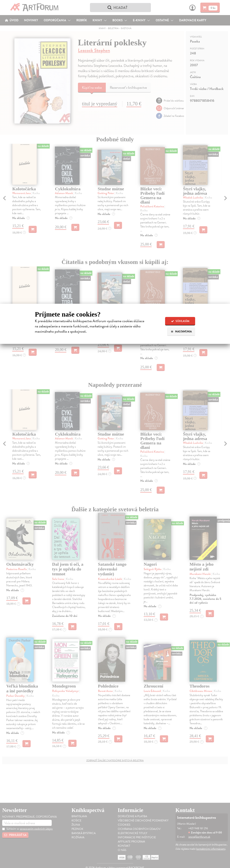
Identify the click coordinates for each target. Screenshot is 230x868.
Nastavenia (181, 332)
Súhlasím (180, 321)
